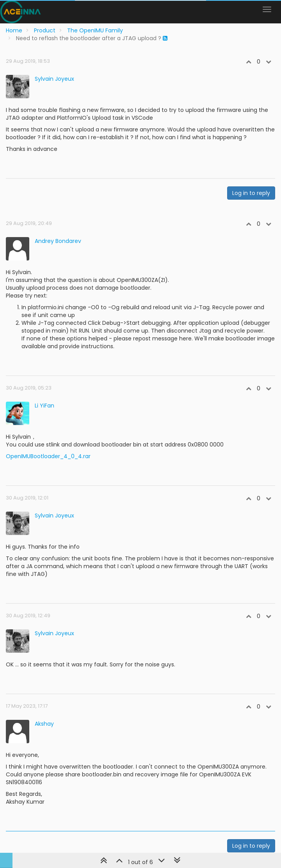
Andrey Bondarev (58, 241)
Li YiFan (44, 406)
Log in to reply (251, 193)
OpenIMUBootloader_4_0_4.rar (48, 456)
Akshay (44, 724)
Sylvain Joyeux (54, 79)
